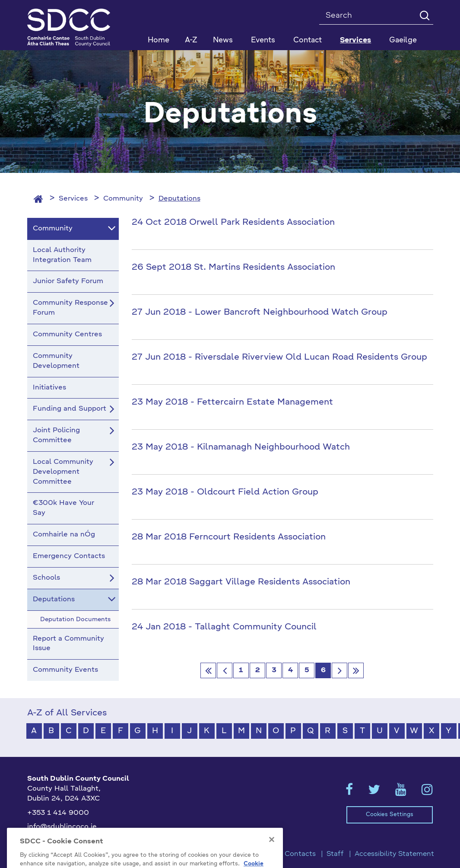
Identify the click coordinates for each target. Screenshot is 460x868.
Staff (335, 854)
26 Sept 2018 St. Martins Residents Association (233, 268)
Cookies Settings (390, 815)
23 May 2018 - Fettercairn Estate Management (232, 402)
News (223, 40)
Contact (308, 40)
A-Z (191, 40)
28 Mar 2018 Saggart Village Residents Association (241, 582)
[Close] (272, 853)
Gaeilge (403, 40)
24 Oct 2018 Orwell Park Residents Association (233, 223)
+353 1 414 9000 (58, 813)
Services (73, 199)
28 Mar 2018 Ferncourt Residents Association (229, 537)
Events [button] (263, 40)
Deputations (179, 199)
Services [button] (355, 40)
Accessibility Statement (394, 854)
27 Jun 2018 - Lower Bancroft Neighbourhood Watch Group (260, 313)
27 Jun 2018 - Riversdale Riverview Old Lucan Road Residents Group (279, 357)
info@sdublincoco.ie (62, 827)
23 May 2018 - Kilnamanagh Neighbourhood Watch (241, 447)
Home (159, 40)
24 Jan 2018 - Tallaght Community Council (224, 627)
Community (123, 199)
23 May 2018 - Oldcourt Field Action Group (225, 492)
